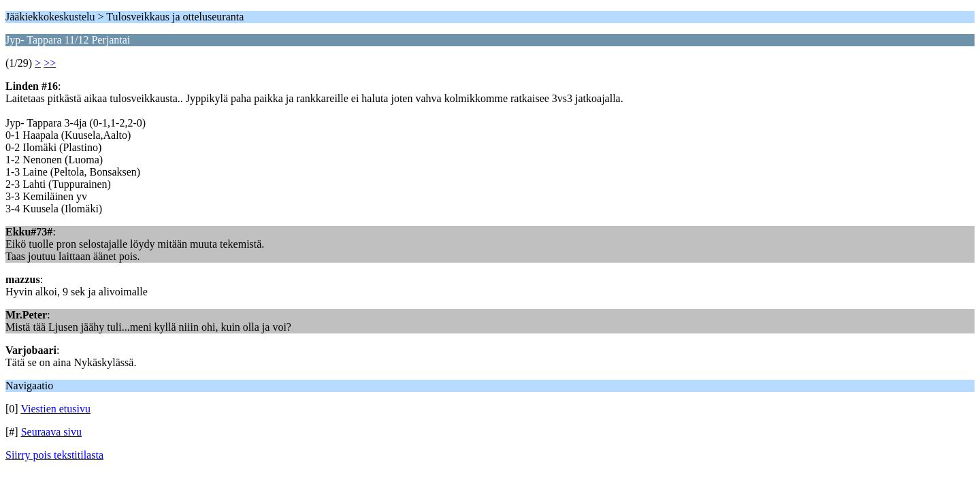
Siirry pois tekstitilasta (54, 455)
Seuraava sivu (51, 432)
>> (50, 63)
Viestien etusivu (55, 409)
